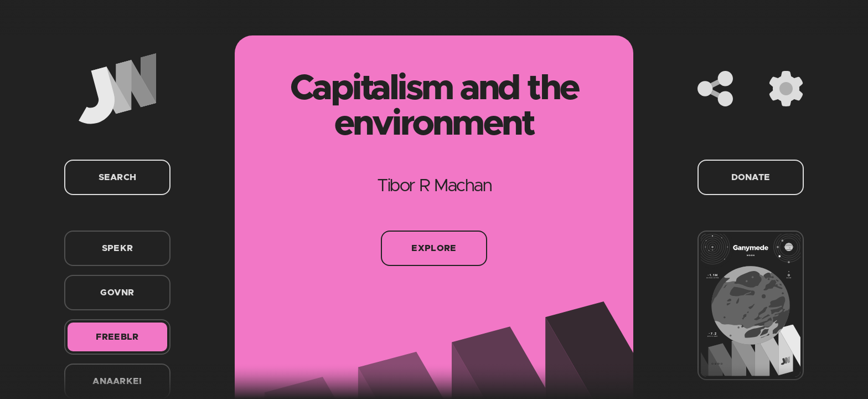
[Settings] (786, 89)
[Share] (715, 89)
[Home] (117, 89)
